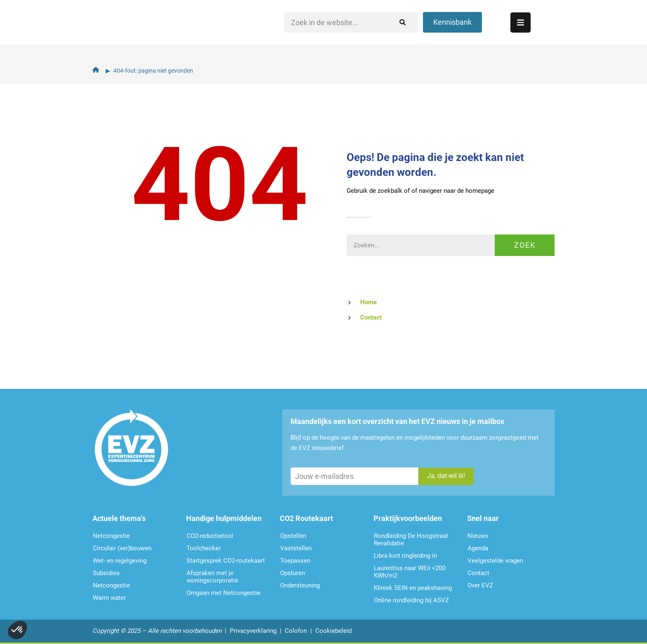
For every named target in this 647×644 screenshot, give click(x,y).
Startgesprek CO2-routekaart (226, 561)
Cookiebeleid (333, 631)
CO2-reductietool (210, 536)
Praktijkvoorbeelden (408, 518)
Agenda (478, 548)
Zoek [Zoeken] (525, 245)
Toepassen (295, 561)
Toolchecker (204, 548)
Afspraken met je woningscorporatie (212, 577)
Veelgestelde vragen (495, 561)
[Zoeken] (451, 31)
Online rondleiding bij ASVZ (411, 600)
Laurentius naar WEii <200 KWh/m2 (410, 572)
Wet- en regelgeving (120, 561)
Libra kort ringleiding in (405, 556)
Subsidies (106, 573)
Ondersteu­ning (300, 585)
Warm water (109, 598)
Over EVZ (480, 585)
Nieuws (478, 536)
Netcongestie (111, 536)
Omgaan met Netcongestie (223, 593)
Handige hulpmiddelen (224, 518)
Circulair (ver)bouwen (122, 548)
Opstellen (293, 536)
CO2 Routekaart (306, 518)
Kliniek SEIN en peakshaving (413, 588)
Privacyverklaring (253, 631)
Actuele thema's (119, 518)
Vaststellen (296, 548)
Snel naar (483, 518)
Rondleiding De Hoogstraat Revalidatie (411, 540)
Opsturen (293, 573)
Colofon (296, 631)
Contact (478, 573)
